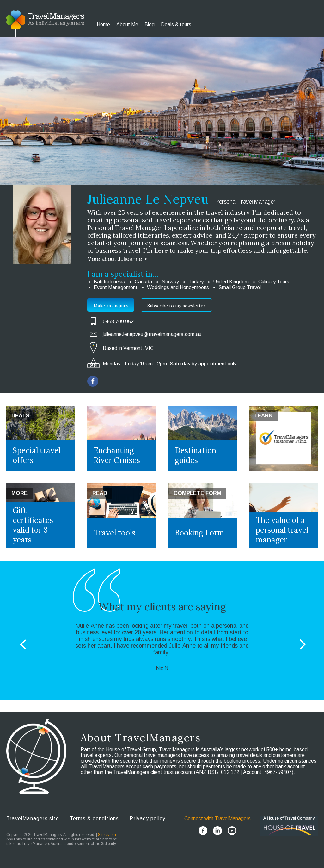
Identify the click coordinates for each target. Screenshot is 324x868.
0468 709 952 (118, 322)
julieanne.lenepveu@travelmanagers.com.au (152, 334)
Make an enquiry (111, 306)
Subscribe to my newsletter (176, 306)
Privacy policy (147, 818)
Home (103, 25)
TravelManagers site (33, 818)
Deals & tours (176, 25)
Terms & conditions (95, 818)
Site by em (107, 835)
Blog (150, 25)
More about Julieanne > (117, 259)
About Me (127, 25)
